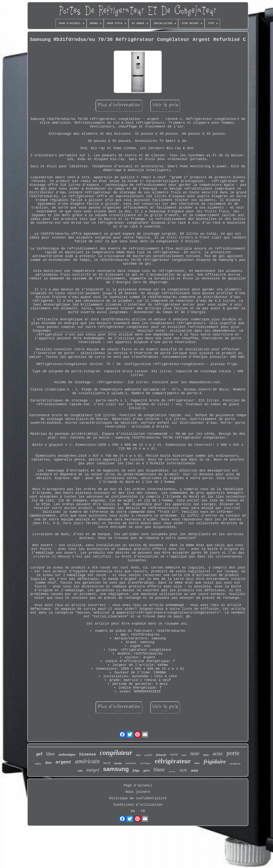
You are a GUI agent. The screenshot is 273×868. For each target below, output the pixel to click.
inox (197, 763)
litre (49, 763)
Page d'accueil (138, 785)
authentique (67, 755)
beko (138, 755)
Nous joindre (138, 792)
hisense (88, 754)
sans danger (145, 763)
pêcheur (172, 771)
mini (194, 770)
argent (63, 762)
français (161, 755)
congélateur (116, 753)
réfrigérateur (173, 761)
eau (80, 771)
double (118, 763)
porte (233, 753)
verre (174, 754)
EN (133, 811)
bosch (107, 763)
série (184, 755)
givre (147, 771)
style (183, 770)
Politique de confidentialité (138, 798)
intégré (93, 770)
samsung (116, 769)
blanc (160, 769)
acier (218, 754)
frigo (136, 770)
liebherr (38, 764)
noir (195, 753)
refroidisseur (235, 764)
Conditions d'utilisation (138, 805)
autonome (131, 763)
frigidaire (215, 761)
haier (206, 755)
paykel (148, 755)
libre (50, 754)
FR (143, 811)
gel (39, 754)
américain (87, 761)
